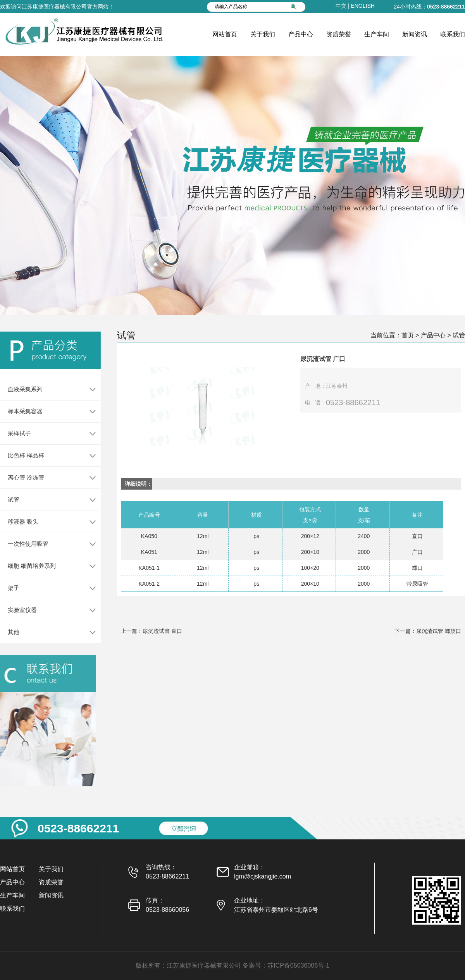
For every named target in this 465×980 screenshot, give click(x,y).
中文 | (343, 6)
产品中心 (301, 34)
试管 (10, 499)
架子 (10, 588)
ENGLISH (363, 6)
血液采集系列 (22, 389)
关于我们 (263, 34)
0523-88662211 (446, 7)
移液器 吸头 (20, 522)
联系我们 (453, 34)
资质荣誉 (339, 34)
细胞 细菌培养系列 (29, 566)
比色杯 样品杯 (23, 455)
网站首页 (225, 34)
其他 (10, 632)
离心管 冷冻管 (23, 477)
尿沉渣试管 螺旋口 (439, 631)
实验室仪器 (19, 610)
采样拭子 (16, 433)
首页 (408, 335)
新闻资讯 (415, 34)
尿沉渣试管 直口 (162, 631)
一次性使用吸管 (25, 544)
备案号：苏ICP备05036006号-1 (286, 965)
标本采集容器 (22, 411)
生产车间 (377, 34)
